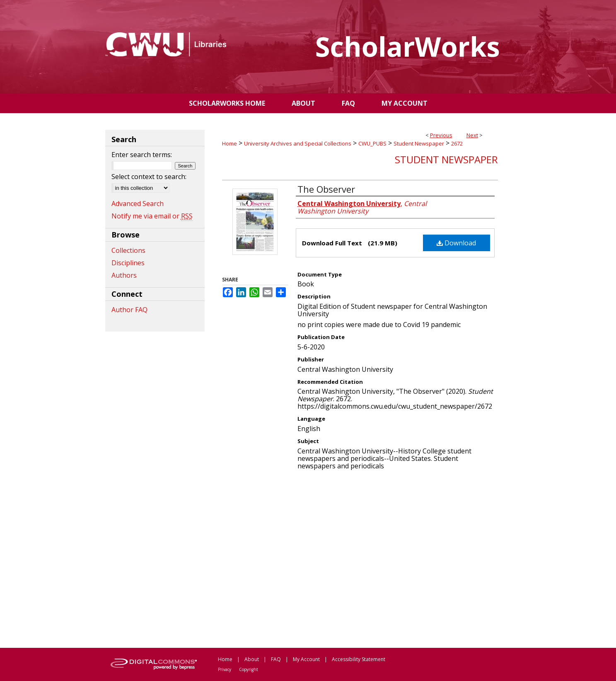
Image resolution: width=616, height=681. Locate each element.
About (252, 659)
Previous (441, 135)
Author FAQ (129, 310)
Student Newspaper (419, 143)
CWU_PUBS (372, 143)
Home (229, 143)
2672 (457, 143)
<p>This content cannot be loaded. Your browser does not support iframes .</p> (360, 558)
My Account (306, 659)
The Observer (326, 189)
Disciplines (128, 263)
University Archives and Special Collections (298, 143)
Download (456, 243)
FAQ (276, 659)
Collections (128, 250)
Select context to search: (149, 177)
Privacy (225, 669)
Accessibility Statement (359, 659)
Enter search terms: (142, 155)
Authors (124, 275)
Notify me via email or (152, 216)
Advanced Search (138, 204)
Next (472, 135)
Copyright (249, 669)
